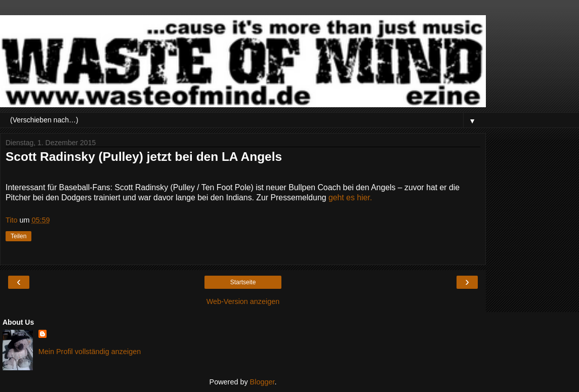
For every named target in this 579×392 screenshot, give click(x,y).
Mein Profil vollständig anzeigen (90, 352)
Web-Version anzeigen (243, 301)
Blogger (262, 382)
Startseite (243, 282)
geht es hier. (350, 198)
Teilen (18, 236)
